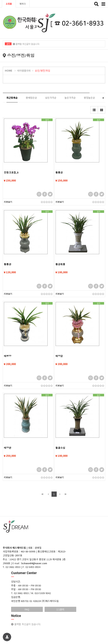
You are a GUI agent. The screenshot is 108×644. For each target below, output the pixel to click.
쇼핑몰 (9, 4)
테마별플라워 (24, 71)
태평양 (8, 356)
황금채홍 (60, 264)
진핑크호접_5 (11, 173)
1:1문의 (60, 609)
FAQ (27, 609)
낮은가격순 (51, 98)
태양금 (59, 356)
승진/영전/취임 (43, 71)
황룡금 (59, 173)
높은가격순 (70, 98)
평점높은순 (89, 98)
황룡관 (8, 264)
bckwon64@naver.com (34, 563)
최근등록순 (12, 98)
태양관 (8, 448)
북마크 (23, 4)
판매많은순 (31, 98)
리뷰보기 (8, 202)
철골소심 (60, 448)
